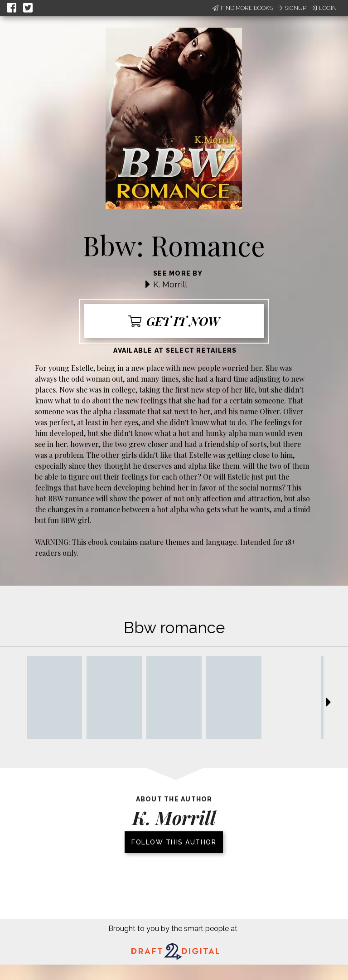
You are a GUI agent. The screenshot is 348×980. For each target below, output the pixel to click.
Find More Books (243, 8)
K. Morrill (170, 284)
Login (324, 8)
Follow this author (174, 842)
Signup (292, 8)
